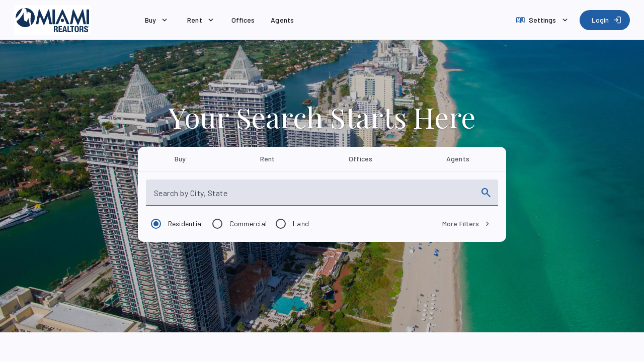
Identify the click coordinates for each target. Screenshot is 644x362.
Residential (186, 223)
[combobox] (313, 197)
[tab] (180, 159)
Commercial (248, 223)
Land (301, 223)
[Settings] (543, 20)
